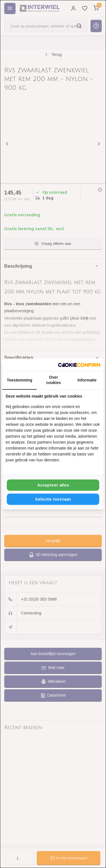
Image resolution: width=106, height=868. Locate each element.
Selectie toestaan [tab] (53, 499)
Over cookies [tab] (53, 380)
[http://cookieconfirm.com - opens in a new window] (79, 365)
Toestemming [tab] (20, 380)
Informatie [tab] (87, 380)
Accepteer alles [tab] (53, 485)
